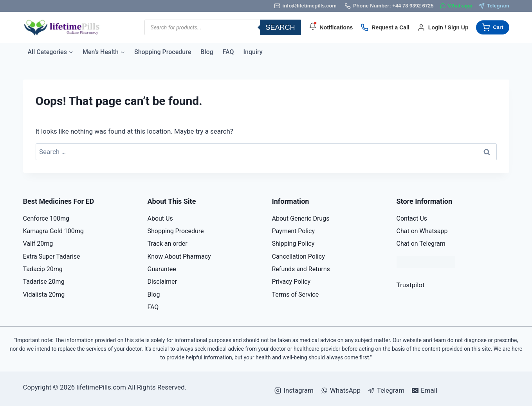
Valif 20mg (38, 244)
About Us (160, 218)
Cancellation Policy (298, 256)
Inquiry (253, 52)
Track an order (168, 244)
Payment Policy (294, 231)
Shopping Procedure (163, 52)
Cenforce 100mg (46, 218)
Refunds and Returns (301, 269)
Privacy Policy (291, 282)
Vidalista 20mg (44, 295)
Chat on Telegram (421, 244)
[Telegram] (494, 6)
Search (280, 27)
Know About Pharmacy (179, 256)
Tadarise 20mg (44, 282)
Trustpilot (411, 285)
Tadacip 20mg (43, 269)
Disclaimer (162, 282)
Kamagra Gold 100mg (53, 231)
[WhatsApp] (456, 6)
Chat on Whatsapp (422, 231)
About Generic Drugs (301, 218)
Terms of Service (296, 295)
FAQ (228, 52)
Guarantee (162, 269)
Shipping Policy (293, 244)
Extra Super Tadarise (52, 256)
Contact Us (412, 218)
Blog (207, 52)
